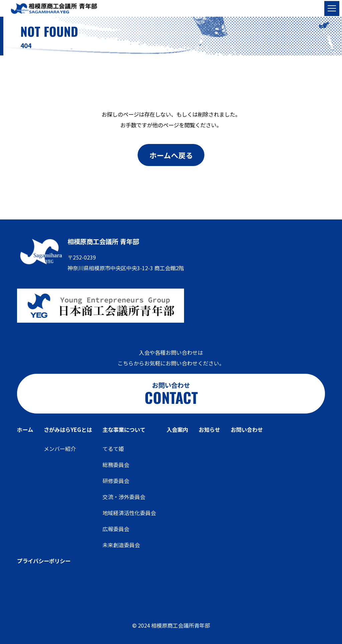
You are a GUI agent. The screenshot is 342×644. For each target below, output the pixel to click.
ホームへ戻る (171, 155)
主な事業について (124, 430)
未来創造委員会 (121, 545)
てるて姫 (113, 449)
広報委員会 (116, 529)
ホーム (25, 430)
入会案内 (177, 430)
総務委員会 (116, 465)
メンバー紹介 (60, 449)
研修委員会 (116, 481)
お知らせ (209, 430)
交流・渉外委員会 (124, 497)
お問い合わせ (247, 430)
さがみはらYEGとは (68, 430)
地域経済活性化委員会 (129, 513)
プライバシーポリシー (44, 561)
